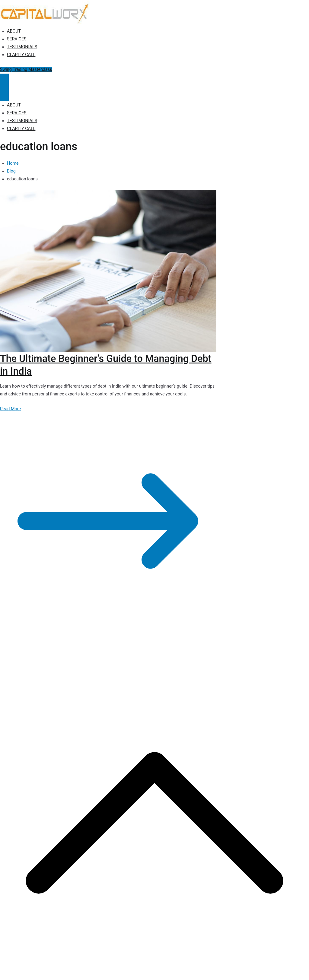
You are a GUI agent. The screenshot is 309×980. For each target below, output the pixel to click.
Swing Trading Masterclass (26, 70)
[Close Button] (4, 94)
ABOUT (14, 31)
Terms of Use (165, 657)
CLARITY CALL (21, 55)
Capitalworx (46, 657)
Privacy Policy (112, 657)
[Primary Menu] (4, 81)
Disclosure (139, 657)
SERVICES (17, 39)
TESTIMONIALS (22, 47)
